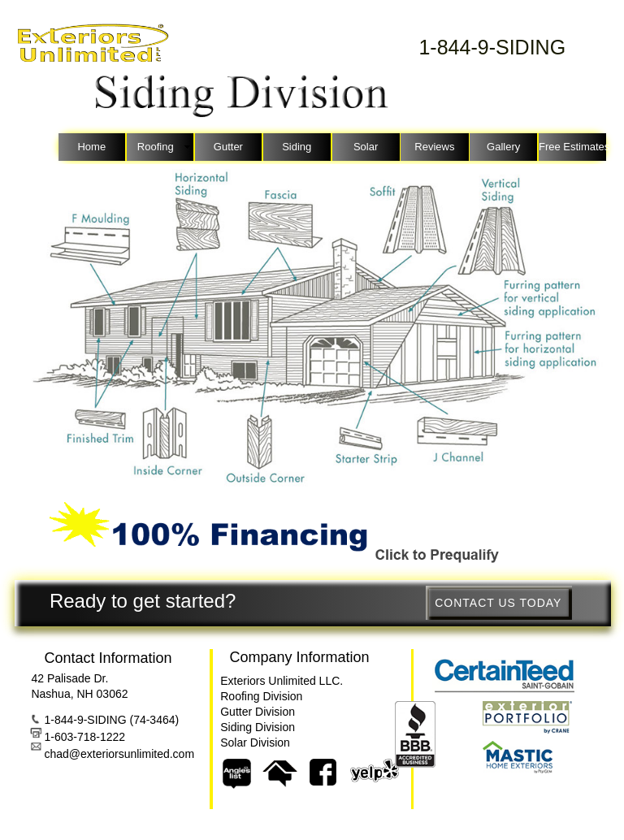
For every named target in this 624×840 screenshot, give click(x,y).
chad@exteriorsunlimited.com (119, 754)
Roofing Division (261, 696)
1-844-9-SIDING (492, 47)
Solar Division (255, 743)
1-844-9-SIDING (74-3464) (111, 720)
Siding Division (258, 727)
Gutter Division (258, 712)
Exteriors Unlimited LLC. (282, 681)
